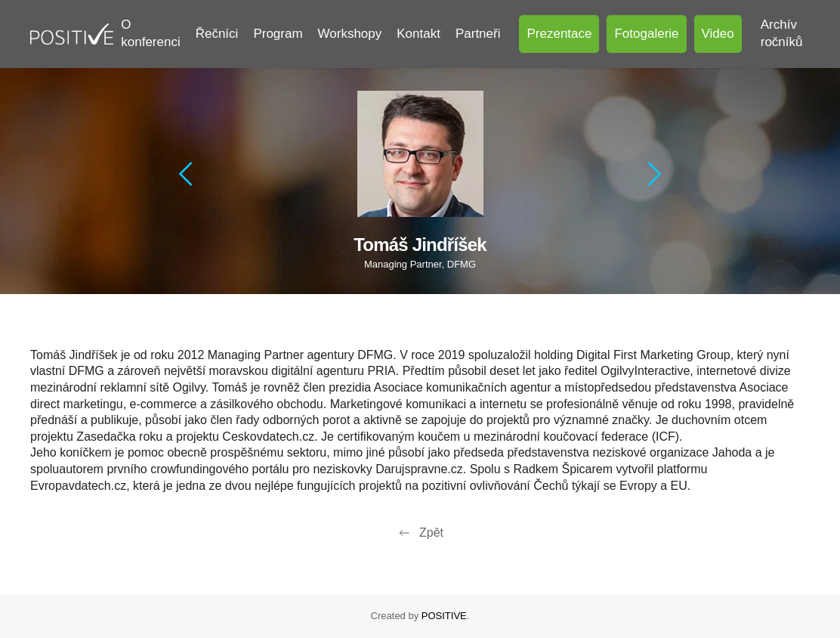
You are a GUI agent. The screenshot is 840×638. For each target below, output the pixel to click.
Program (278, 34)
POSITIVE (444, 616)
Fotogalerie (646, 34)
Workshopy (350, 34)
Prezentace (559, 34)
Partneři (478, 34)
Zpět (420, 533)
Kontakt (418, 34)
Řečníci (217, 34)
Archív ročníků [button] (785, 33)
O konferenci (150, 33)
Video (718, 34)
